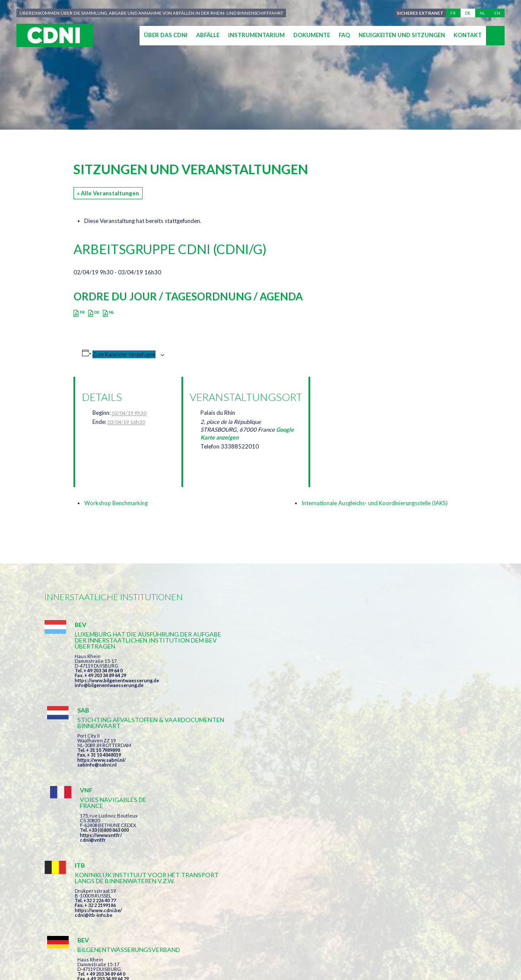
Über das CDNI (166, 35)
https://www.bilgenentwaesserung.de (117, 692)
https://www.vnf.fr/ (391, 670)
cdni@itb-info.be (94, 786)
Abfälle (208, 35)
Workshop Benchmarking (116, 503)
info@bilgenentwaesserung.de (109, 697)
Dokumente (312, 35)
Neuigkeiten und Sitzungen (402, 35)
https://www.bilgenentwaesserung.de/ (265, 768)
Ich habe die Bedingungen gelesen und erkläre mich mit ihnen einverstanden (311, 851)
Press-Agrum (108, 957)
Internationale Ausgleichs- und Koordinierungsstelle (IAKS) (375, 503)
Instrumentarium (256, 35)
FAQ (344, 35)
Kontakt (468, 35)
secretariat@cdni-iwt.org (470, 901)
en (497, 13)
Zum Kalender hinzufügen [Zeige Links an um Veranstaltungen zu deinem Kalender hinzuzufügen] (124, 354)
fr (453, 13)
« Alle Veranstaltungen (108, 193)
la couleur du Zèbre (178, 957)
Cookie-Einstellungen (397, 942)
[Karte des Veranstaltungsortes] (362, 422)
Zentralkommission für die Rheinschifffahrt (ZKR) (128, 942)
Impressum (238, 942)
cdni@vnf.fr (383, 674)
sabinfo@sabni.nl (242, 685)
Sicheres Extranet (419, 13)
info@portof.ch (387, 784)
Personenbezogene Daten (307, 942)
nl (482, 13)
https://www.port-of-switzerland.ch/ (411, 780)
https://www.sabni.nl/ (247, 680)
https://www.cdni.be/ (98, 781)
